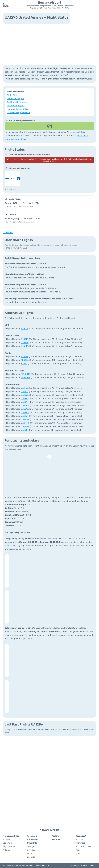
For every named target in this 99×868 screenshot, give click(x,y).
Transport (81, 836)
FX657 (24, 364)
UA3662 (25, 426)
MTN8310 (26, 374)
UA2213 (25, 409)
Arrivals (6, 839)
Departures (8, 843)
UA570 (24, 430)
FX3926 (25, 360)
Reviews (56, 839)
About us (46, 865)
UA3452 (25, 419)
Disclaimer (29, 865)
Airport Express (84, 846)
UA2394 (25, 413)
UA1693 (25, 395)
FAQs (30, 853)
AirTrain (80, 839)
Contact (38, 865)
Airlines (6, 850)
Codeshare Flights (15, 99)
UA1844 (25, 402)
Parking (55, 836)
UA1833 (25, 399)
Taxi (78, 850)
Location (31, 857)
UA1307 (25, 392)
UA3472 (25, 423)
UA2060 (25, 405)
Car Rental (32, 839)
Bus (78, 853)
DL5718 (25, 339)
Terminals (32, 836)
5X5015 (25, 329)
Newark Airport (50, 3)
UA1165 (25, 388)
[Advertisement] (49, 44)
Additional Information (18, 102)
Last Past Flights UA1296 (19, 113)
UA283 (24, 416)
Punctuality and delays (18, 109)
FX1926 (24, 357)
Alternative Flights (16, 106)
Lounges (31, 846)
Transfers (81, 843)
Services (31, 850)
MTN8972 (25, 378)
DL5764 (25, 343)
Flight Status (13, 95)
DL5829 (25, 346)
